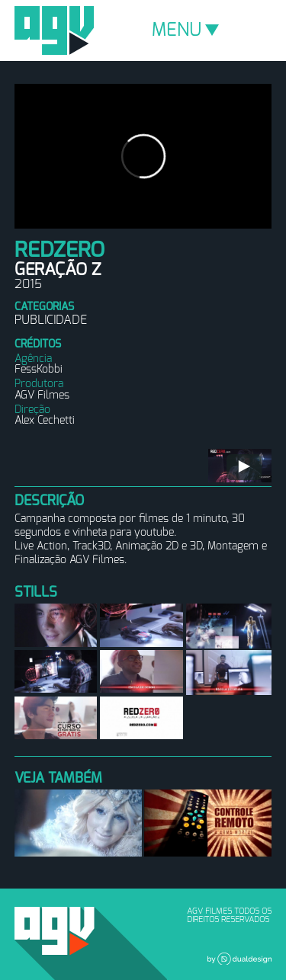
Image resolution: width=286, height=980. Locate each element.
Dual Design (239, 959)
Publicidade (51, 320)
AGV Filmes (54, 30)
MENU (185, 30)
